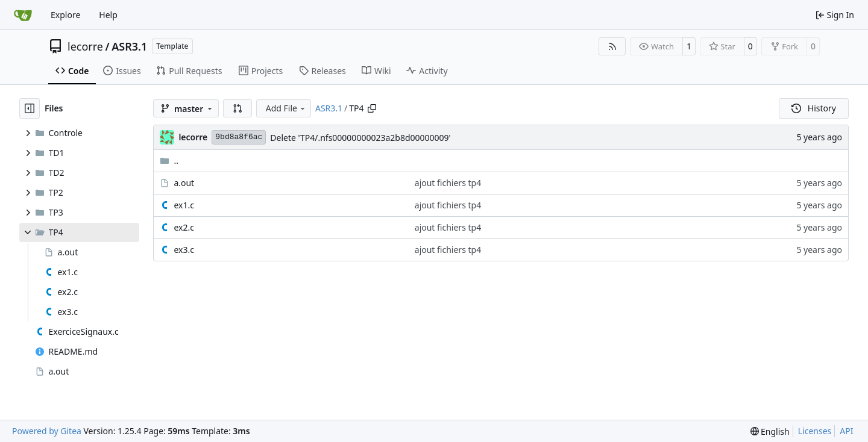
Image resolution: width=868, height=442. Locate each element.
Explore (65, 15)
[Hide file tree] (30, 108)
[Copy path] (372, 108)
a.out (184, 183)
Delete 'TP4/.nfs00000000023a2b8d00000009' (360, 138)
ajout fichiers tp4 (448, 183)
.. (169, 160)
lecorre (85, 46)
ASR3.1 (129, 46)
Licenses (815, 431)
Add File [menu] (286, 108)
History (814, 108)
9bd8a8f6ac (239, 137)
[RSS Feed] (612, 46)
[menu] (770, 431)
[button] (237, 108)
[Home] (23, 15)
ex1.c (184, 205)
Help (108, 15)
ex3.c (184, 250)
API (846, 431)
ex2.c (184, 227)
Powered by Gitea (47, 431)
